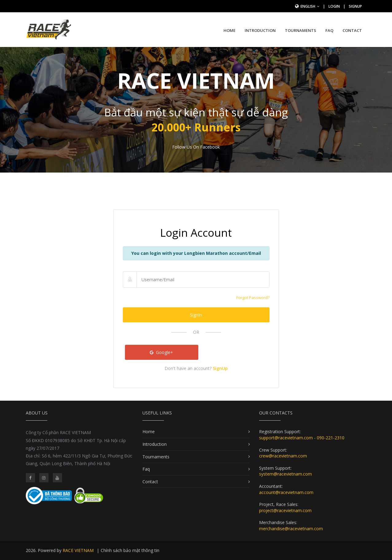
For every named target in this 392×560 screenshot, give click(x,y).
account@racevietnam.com (286, 492)
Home (229, 30)
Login (334, 6)
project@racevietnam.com (285, 510)
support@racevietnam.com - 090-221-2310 (302, 438)
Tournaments (301, 30)
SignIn (196, 315)
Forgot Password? (253, 297)
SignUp (355, 6)
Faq (329, 30)
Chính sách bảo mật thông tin (130, 550)
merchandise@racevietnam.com (291, 529)
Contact (352, 30)
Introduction (260, 30)
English (310, 6)
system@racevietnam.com (285, 474)
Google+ (161, 352)
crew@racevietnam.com (283, 456)
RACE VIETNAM (78, 550)
